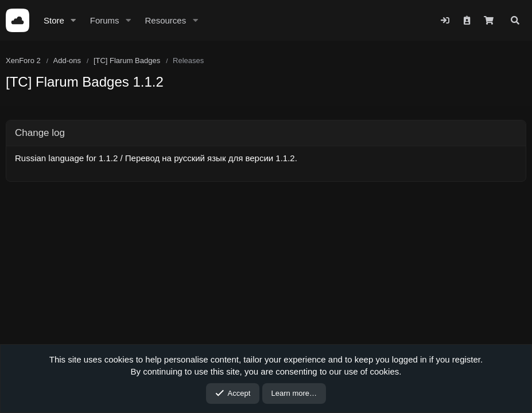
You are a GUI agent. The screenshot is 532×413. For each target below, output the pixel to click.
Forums (105, 20)
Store (54, 20)
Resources (165, 20)
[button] (73, 20)
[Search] (515, 20)
